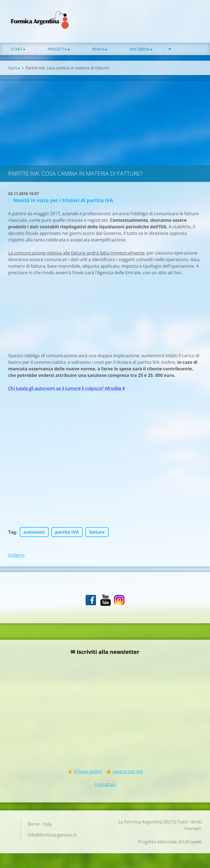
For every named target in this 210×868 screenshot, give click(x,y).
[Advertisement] (105, 124)
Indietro (16, 557)
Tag (12, 535)
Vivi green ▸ (141, 51)
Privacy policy (88, 774)
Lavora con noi (128, 774)
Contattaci (105, 787)
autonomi (34, 535)
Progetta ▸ (59, 51)
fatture (97, 535)
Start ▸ (18, 51)
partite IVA (67, 535)
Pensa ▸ (100, 51)
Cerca (196, 16)
